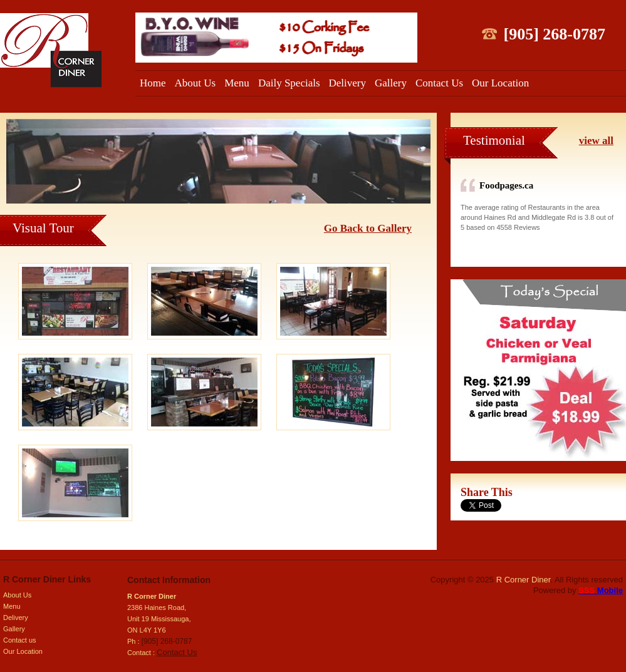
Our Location (500, 83)
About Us (196, 83)
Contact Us (439, 83)
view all (596, 141)
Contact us (20, 640)
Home (153, 83)
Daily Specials (289, 83)
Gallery (391, 83)
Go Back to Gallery (368, 228)
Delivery (347, 83)
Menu (237, 83)
